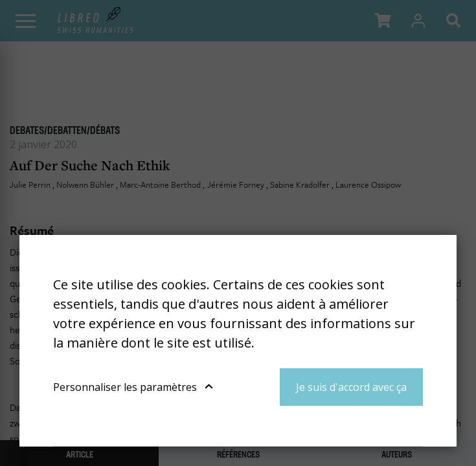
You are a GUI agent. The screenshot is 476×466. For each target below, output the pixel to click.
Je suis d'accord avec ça (351, 387)
